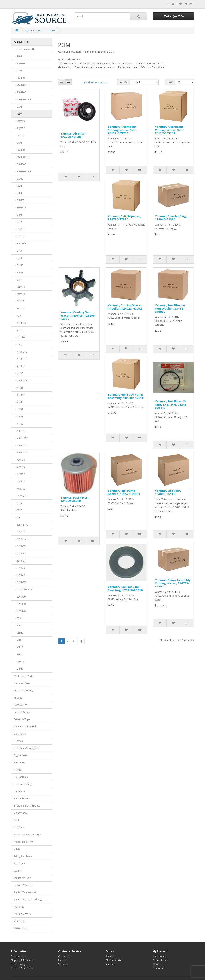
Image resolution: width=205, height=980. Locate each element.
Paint (16, 820)
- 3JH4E (18, 265)
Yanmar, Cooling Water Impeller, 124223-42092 (125, 307)
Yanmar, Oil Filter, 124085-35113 (168, 492)
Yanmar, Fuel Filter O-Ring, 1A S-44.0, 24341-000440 (171, 404)
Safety (17, 849)
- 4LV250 (19, 481)
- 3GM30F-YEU (22, 172)
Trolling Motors (22, 914)
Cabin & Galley (22, 712)
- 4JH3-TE (19, 366)
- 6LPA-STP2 (21, 525)
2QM (52, 30)
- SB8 (17, 618)
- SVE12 (18, 626)
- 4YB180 (19, 489)
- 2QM (18, 114)
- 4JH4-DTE (20, 381)
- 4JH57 (18, 409)
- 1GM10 (19, 63)
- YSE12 (18, 647)
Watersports (21, 928)
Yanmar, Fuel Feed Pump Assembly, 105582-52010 (126, 396)
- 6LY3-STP (20, 554)
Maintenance (21, 813)
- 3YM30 (19, 308)
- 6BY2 (18, 503)
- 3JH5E (18, 272)
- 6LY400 (19, 568)
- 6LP (17, 517)
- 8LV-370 (20, 611)
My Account (159, 956)
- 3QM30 (19, 287)
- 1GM (18, 56)
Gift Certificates (114, 960)
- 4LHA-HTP (21, 445)
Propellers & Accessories (27, 835)
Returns (62, 960)
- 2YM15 (19, 135)
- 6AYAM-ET (21, 496)
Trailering (19, 907)
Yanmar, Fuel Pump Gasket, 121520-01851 (124, 492)
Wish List (157, 964)
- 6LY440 (19, 575)
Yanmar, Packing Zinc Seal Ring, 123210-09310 (125, 588)
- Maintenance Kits (24, 49)
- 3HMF (18, 215)
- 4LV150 (19, 460)
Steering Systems (23, 885)
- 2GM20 (19, 78)
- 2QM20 (19, 128)
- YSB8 (18, 640)
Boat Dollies (20, 705)
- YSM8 (18, 669)
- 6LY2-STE (20, 532)
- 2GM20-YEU (22, 85)
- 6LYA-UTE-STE (23, 590)
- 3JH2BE (19, 236)
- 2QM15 (19, 121)
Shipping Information (23, 960)
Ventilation (19, 921)
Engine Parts (20, 755)
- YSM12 (19, 662)
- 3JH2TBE (20, 244)
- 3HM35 (19, 200)
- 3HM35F (20, 208)
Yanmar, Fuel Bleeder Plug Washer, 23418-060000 (170, 308)
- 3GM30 (19, 150)
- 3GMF (18, 186)
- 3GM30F (20, 164)
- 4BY (17, 316)
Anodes (18, 698)
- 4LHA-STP (20, 453)
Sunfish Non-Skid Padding (28, 899)
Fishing (17, 770)
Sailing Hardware (23, 856)
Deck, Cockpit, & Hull (25, 726)
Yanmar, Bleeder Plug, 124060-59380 (171, 218)
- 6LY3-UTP (20, 561)
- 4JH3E (18, 373)
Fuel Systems (21, 777)
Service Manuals (22, 878)
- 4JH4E (18, 402)
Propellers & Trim (23, 842)
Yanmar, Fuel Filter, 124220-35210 (74, 499)
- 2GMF (18, 107)
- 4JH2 (18, 344)
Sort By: (124, 82)
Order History (160, 960)
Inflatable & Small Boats (27, 806)
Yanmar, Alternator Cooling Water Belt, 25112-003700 (122, 130)
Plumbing (19, 827)
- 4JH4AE (19, 395)
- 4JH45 (18, 388)
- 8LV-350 (20, 604)
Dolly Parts (20, 734)
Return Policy (18, 964)
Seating (18, 871)
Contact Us (64, 956)
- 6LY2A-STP (21, 539)
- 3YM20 (19, 301)
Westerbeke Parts (23, 676)
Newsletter (159, 968)
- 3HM (18, 193)
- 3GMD (19, 179)
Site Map (63, 964)
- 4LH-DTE (20, 431)
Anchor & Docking (24, 690)
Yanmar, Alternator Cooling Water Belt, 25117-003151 (169, 130)
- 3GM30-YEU (22, 157)
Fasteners (19, 763)
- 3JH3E (18, 258)
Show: (170, 82)
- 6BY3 (18, 510)
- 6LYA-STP (20, 582)
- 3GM (18, 143)
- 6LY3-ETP (20, 546)
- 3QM (18, 280)
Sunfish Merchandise (25, 892)
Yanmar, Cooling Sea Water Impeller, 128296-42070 (78, 315)
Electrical (18, 741)
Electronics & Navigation (27, 748)
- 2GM (18, 71)
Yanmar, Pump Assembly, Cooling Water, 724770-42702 (173, 583)
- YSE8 (18, 654)
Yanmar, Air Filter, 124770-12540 (73, 135)
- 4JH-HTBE (20, 323)
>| (81, 641)
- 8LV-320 (20, 597)
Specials (110, 964)
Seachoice (19, 863)
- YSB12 (19, 633)
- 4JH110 (19, 337)
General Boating (23, 784)
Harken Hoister (22, 799)
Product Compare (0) (96, 82)
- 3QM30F (20, 294)
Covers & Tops (22, 719)
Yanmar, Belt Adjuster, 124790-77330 (124, 218)
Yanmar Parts (34, 30)
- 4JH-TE (19, 330)
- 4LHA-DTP (21, 438)
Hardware (19, 791)
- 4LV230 (19, 474)
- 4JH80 (18, 424)
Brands (110, 956)
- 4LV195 (19, 467)
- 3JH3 (18, 251)
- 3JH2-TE (19, 229)
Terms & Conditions (22, 968)
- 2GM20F (20, 92)
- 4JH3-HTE (20, 359)
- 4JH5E (18, 417)
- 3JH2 (18, 222)
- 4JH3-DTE (20, 352)
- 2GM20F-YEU (22, 99)
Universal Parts (22, 683)
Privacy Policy (18, 956)
